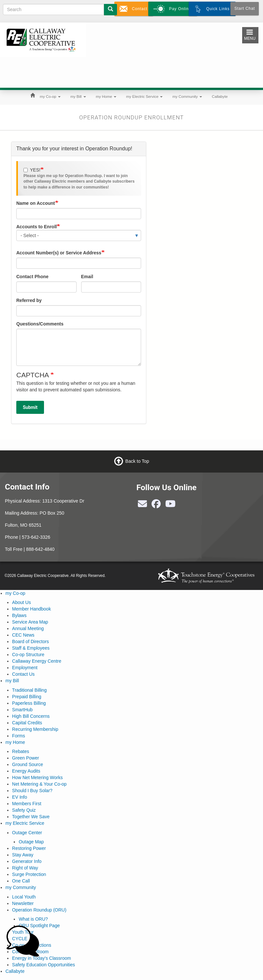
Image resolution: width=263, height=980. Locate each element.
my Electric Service (144, 96)
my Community (187, 96)
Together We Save (31, 817)
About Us (22, 602)
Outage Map (31, 842)
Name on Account (36, 203)
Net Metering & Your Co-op (39, 784)
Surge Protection (29, 874)
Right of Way (25, 868)
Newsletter (23, 903)
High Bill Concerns (31, 716)
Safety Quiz (24, 810)
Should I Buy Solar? (32, 791)
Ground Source (28, 764)
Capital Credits (27, 723)
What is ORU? (33, 919)
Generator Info (27, 861)
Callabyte (220, 96)
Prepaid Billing (27, 697)
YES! (32, 170)
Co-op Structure (28, 655)
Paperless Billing (29, 703)
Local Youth (24, 897)
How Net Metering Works (37, 777)
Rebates (21, 751)
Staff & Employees (31, 648)
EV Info (20, 797)
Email (87, 277)
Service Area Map (30, 622)
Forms (19, 736)
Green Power (25, 758)
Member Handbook (31, 609)
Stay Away (23, 855)
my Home (106, 96)
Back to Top (137, 461)
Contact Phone (32, 277)
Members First (27, 804)
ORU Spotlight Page (39, 926)
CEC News (23, 635)
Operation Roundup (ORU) (39, 910)
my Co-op (50, 96)
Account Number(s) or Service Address (59, 253)
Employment (25, 668)
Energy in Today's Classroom (42, 958)
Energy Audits (26, 771)
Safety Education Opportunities (44, 965)
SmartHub (22, 710)
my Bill (78, 96)
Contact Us (23, 674)
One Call (21, 881)
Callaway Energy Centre (37, 661)
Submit (30, 407)
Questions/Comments (40, 324)
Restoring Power (29, 848)
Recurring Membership (35, 729)
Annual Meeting (28, 628)
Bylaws (19, 615)
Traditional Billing (29, 690)
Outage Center (27, 833)
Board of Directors (30, 641)
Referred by (29, 300)
